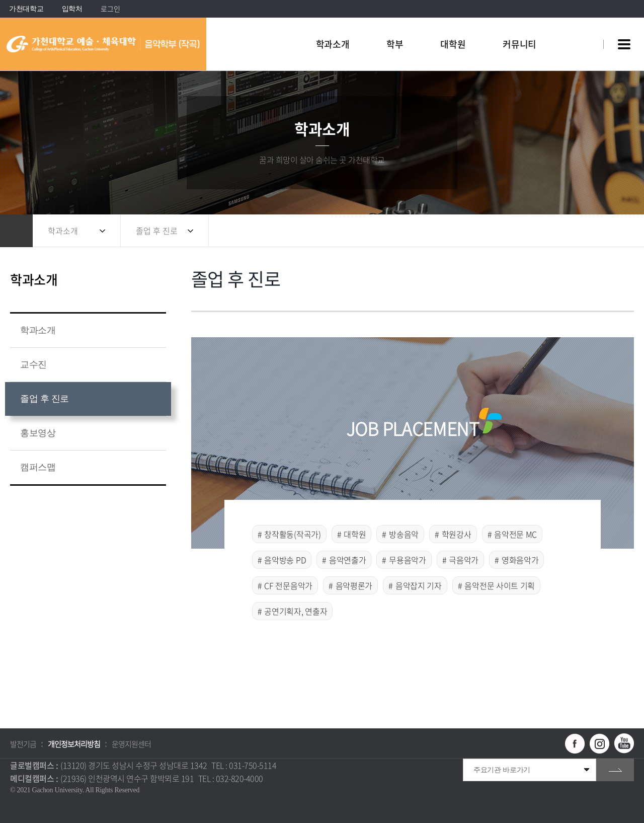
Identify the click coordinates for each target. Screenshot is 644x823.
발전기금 (23, 744)
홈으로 (16, 231)
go (615, 770)
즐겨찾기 (601, 231)
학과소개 (63, 231)
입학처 (72, 9)
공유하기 (581, 231)
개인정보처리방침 (74, 744)
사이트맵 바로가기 (624, 44)
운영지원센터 (131, 744)
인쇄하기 (621, 231)
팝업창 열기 (582, 26)
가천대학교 (26, 9)
